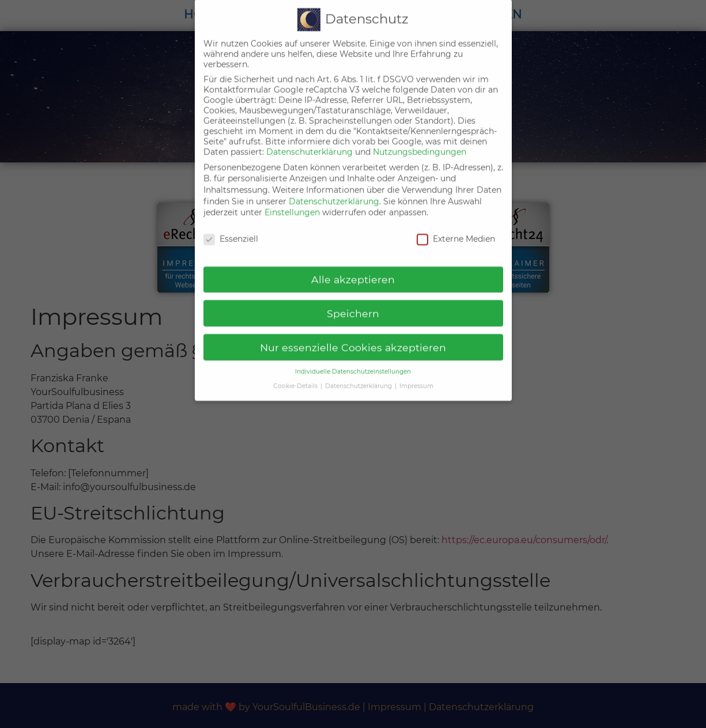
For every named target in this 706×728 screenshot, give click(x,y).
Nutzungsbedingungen (420, 141)
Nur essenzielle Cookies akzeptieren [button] (353, 336)
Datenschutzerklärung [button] (359, 375)
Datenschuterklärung (309, 141)
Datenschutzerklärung (334, 190)
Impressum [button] (416, 375)
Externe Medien (456, 228)
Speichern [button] (353, 302)
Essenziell (231, 228)
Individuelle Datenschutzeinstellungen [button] (353, 361)
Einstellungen (292, 202)
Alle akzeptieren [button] (353, 268)
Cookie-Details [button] (296, 375)
